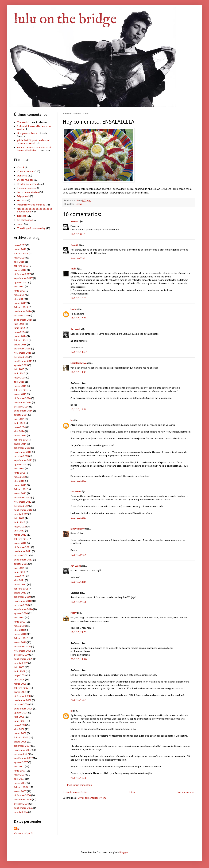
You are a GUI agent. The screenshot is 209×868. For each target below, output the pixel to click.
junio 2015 (20, 373)
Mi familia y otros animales (31, 205)
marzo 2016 (20, 336)
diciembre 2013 (22, 448)
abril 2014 (19, 431)
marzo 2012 (20, 535)
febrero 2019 (21, 253)
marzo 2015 (20, 386)
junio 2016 (20, 328)
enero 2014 (20, 444)
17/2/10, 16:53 (79, 518)
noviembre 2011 (23, 551)
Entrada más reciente (75, 792)
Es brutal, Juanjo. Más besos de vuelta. (34, 128)
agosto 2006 (21, 812)
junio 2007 (20, 771)
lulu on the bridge (65, 20)
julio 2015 (19, 369)
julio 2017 (19, 286)
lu (71, 420)
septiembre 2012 (23, 510)
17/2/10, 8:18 (78, 234)
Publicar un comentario (80, 785)
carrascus (76, 491)
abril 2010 (19, 630)
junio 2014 (20, 423)
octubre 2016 (21, 315)
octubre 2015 (21, 357)
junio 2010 (20, 622)
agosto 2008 (21, 712)
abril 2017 (19, 299)
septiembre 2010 (23, 609)
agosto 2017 (21, 282)
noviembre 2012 (23, 502)
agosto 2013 (21, 464)
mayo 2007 (20, 775)
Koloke (74, 221)
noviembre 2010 (23, 601)
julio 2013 (19, 468)
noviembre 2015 (23, 353)
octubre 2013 (21, 456)
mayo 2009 (20, 675)
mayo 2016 (20, 332)
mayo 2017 (20, 295)
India (73, 269)
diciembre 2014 (22, 398)
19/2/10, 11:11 (79, 582)
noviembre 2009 (23, 651)
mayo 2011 (20, 576)
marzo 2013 (20, 485)
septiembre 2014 (23, 411)
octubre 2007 (21, 754)
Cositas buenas (26, 171)
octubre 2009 (21, 655)
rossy (73, 613)
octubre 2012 (21, 506)
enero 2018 (20, 270)
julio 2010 (19, 617)
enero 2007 (20, 791)
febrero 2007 (21, 787)
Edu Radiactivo (79, 363)
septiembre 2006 (23, 808)
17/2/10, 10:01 (79, 298)
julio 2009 (19, 667)
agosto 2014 (21, 415)
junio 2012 (20, 522)
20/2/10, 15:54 (79, 700)
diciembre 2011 (22, 547)
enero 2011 (20, 593)
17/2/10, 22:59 (79, 555)
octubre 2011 (21, 555)
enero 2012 (20, 543)
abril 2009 (19, 679)
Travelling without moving (31, 228)
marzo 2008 (20, 733)
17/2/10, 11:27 (79, 352)
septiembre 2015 (23, 361)
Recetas (78, 204)
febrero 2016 (21, 340)
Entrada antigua (186, 792)
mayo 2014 (20, 427)
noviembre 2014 (23, 402)
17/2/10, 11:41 (79, 372)
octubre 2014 (21, 407)
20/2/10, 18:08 (79, 778)
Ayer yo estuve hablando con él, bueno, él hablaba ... (34, 149)
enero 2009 (20, 692)
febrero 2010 (21, 638)
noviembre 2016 (23, 311)
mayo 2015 (20, 378)
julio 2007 (19, 766)
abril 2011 (19, 580)
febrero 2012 (21, 539)
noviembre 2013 (23, 452)
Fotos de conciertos (28, 192)
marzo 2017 (20, 303)
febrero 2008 (21, 737)
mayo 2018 (20, 258)
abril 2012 (19, 530)
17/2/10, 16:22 (79, 481)
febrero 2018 (21, 266)
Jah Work (76, 329)
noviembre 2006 (23, 799)
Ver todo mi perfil (23, 833)
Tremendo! (23, 122)
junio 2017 (20, 291)
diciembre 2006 (22, 795)
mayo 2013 (20, 477)
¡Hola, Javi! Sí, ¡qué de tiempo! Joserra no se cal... (33, 142)
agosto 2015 (21, 365)
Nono (73, 309)
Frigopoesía (23, 196)
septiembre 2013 (23, 460)
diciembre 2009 (22, 646)
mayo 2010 (20, 626)
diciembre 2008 (22, 696)
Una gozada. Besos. (28, 133)
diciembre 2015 (22, 348)
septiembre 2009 (23, 659)
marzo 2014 (20, 435)
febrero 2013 (21, 489)
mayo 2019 (20, 245)
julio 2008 (19, 717)
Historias (22, 200)
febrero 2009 (21, 688)
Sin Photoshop (25, 220)
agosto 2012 (21, 514)
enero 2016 (20, 344)
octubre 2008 (21, 704)
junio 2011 (20, 572)
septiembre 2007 (23, 758)
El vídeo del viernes (27, 184)
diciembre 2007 (22, 746)
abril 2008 (19, 729)
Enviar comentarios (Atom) (92, 798)
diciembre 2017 (22, 274)
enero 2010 (20, 642)
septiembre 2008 (23, 708)
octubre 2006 (21, 804)
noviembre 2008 (23, 700)
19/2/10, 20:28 (79, 602)
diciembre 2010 (22, 597)
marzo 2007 (20, 783)
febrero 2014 (21, 440)
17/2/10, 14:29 (79, 409)
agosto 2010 (21, 613)
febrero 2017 (21, 307)
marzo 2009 (20, 684)
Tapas (20, 224)
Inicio (132, 792)
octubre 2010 (21, 605)
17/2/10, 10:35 (79, 318)
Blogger (124, 852)
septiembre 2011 (23, 560)
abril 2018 (19, 262)
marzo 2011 (20, 584)
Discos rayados (25, 180)
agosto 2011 (21, 564)
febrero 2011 (21, 589)
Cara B (21, 167)
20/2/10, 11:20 (79, 659)
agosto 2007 (21, 762)
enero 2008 (20, 742)
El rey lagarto (78, 529)
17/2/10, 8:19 (78, 258)
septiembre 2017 (23, 278)
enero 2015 (20, 394)
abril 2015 (19, 382)
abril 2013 (19, 481)
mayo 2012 (20, 526)
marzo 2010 (20, 634)
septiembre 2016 (23, 320)
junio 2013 (20, 473)
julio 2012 (19, 518)
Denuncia (22, 175)
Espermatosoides (27, 188)
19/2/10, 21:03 (79, 632)
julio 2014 (19, 419)
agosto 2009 (21, 663)
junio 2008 (20, 721)
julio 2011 (19, 568)
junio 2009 (20, 671)
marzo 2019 (20, 249)
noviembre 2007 (23, 750)
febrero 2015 (21, 390)
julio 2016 (19, 324)
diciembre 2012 (22, 497)
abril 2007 (19, 779)
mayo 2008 (20, 725)
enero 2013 (20, 493)
